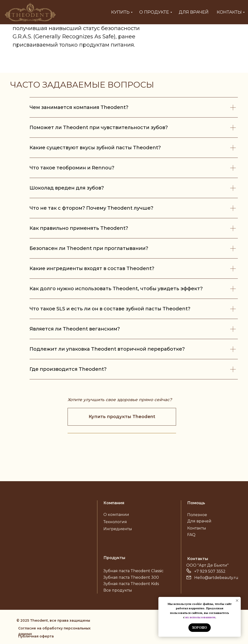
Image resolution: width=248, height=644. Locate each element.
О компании (116, 515)
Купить (120, 12)
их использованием (200, 617)
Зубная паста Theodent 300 (131, 577)
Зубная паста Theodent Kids (131, 584)
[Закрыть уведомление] (237, 601)
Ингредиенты (118, 529)
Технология (115, 522)
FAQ (191, 535)
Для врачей (194, 12)
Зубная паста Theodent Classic (133, 571)
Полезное (197, 515)
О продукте (154, 12)
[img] (45, 512)
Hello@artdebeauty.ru (216, 578)
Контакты (229, 12)
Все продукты (118, 590)
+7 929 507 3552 (210, 571)
